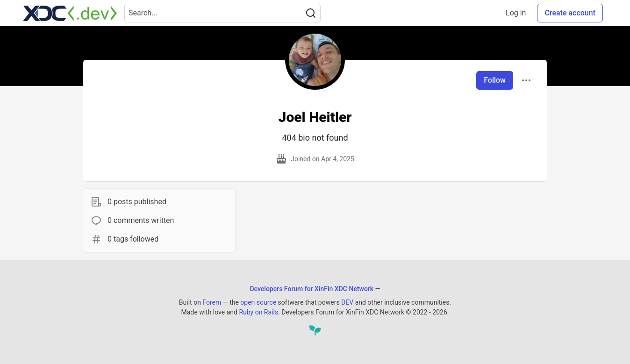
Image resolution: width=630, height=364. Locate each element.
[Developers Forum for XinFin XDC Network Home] (70, 13)
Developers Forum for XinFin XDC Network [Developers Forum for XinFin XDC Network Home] (311, 289)
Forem (212, 302)
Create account (570, 13)
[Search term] (222, 13)
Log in (516, 13)
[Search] (311, 13)
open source (258, 302)
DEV (347, 302)
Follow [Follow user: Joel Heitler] (495, 80)
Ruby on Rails (258, 312)
